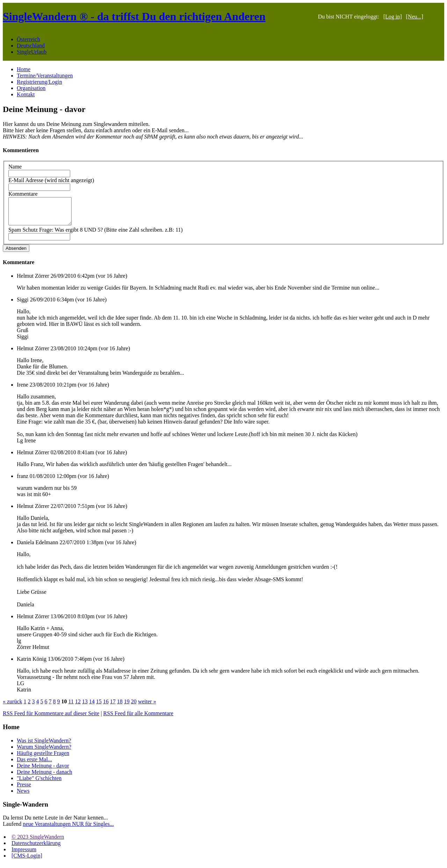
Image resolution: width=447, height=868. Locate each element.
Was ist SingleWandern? (44, 746)
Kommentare (23, 194)
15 (99, 707)
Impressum (24, 855)
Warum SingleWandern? (44, 752)
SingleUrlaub (32, 52)
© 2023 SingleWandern (38, 842)
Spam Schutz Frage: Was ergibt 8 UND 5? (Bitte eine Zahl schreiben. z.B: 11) (96, 235)
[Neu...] (415, 17)
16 (106, 707)
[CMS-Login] (27, 861)
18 (120, 707)
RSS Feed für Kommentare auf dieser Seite (51, 719)
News (23, 796)
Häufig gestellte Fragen (43, 758)
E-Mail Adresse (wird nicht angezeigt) (51, 180)
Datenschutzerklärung (36, 848)
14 (92, 707)
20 (134, 707)
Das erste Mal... (34, 765)
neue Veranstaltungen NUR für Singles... (68, 829)
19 (127, 707)
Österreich (28, 39)
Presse (24, 790)
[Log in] (393, 17)
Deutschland (31, 46)
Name (15, 167)
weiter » (147, 707)
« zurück (13, 707)
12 (78, 707)
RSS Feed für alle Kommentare (138, 719)
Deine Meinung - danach (45, 777)
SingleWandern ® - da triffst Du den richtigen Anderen (134, 16)
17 (113, 707)
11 (71, 707)
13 (85, 707)
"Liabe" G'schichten (39, 783)
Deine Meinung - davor (43, 771)
